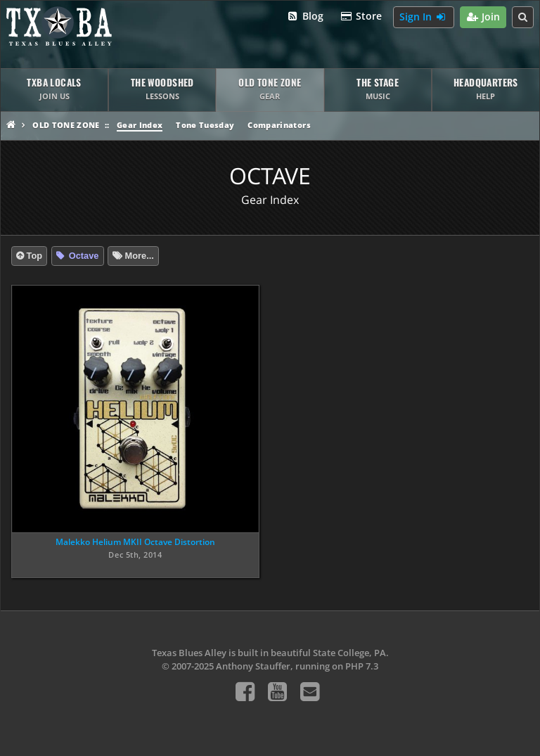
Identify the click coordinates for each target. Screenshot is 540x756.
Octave (82, 256)
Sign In (424, 17)
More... (140, 256)
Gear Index (140, 125)
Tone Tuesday (205, 125)
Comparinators (279, 125)
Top (35, 256)
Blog (305, 17)
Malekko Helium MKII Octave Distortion (135, 542)
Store (361, 17)
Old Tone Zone (66, 125)
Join (483, 17)
